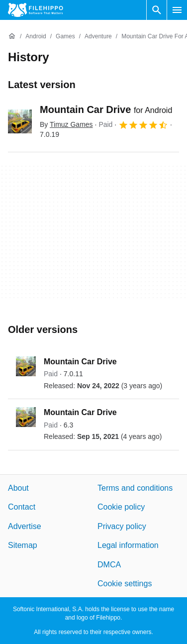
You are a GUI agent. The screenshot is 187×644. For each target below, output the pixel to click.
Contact (22, 507)
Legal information (128, 545)
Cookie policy (121, 507)
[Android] (36, 37)
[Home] (12, 36)
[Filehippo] (36, 10)
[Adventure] (98, 37)
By (66, 124)
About (18, 488)
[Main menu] (177, 10)
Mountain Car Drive (106, 109)
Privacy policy (122, 526)
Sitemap (23, 545)
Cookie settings (125, 584)
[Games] (65, 37)
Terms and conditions (135, 488)
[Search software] (157, 10)
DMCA (109, 564)
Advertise (25, 526)
